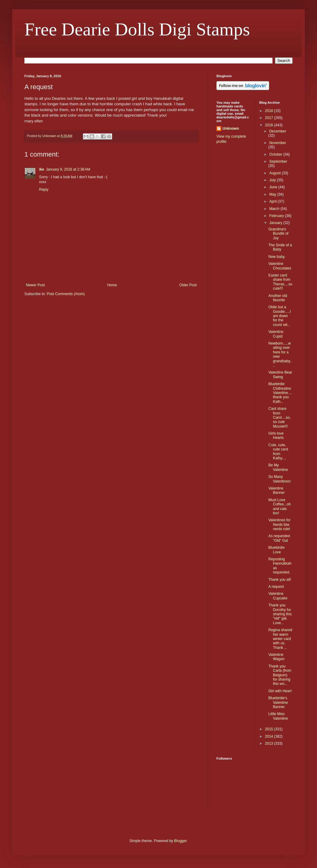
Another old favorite (278, 298)
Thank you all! (280, 580)
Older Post (188, 285)
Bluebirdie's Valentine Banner (278, 702)
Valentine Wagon (276, 657)
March (275, 209)
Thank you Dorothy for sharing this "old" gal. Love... (280, 614)
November (278, 143)
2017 (269, 118)
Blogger (180, 841)
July (273, 180)
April (273, 201)
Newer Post (35, 285)
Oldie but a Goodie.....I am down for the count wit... (280, 316)
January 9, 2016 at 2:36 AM (68, 169)
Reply (44, 190)
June (274, 187)
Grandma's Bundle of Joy (278, 234)
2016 (269, 125)
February (277, 216)
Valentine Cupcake (278, 596)
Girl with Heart (280, 691)
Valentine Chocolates (280, 266)
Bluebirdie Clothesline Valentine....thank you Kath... (280, 393)
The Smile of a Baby (280, 247)
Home (112, 285)
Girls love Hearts (276, 436)
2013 (269, 743)
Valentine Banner (276, 490)
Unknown (231, 128)
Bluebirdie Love (276, 550)
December (278, 131)
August (275, 173)
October (276, 154)
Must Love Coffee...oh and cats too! (280, 506)
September (278, 161)
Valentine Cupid (276, 334)
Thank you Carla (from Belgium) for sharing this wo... (280, 675)
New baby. (277, 257)
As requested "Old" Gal (279, 538)
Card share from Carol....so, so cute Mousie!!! (279, 418)
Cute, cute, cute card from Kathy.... (278, 452)
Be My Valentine (278, 467)
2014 (269, 736)
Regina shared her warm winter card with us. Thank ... (280, 639)
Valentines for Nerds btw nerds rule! (279, 524)
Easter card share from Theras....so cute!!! (280, 282)
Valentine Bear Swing (280, 374)
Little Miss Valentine (278, 716)
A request (276, 587)
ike (42, 169)
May (273, 194)
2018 (269, 111)
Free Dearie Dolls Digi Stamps (137, 29)
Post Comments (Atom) (66, 294)
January (276, 223)
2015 (269, 729)
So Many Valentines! (279, 479)
